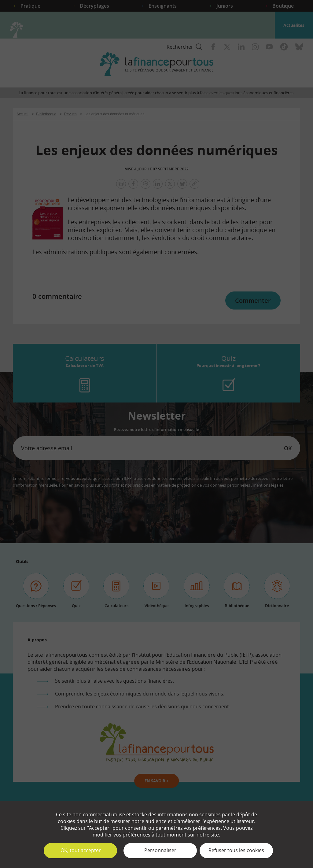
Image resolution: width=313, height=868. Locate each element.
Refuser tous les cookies (236, 850)
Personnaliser (160, 850)
